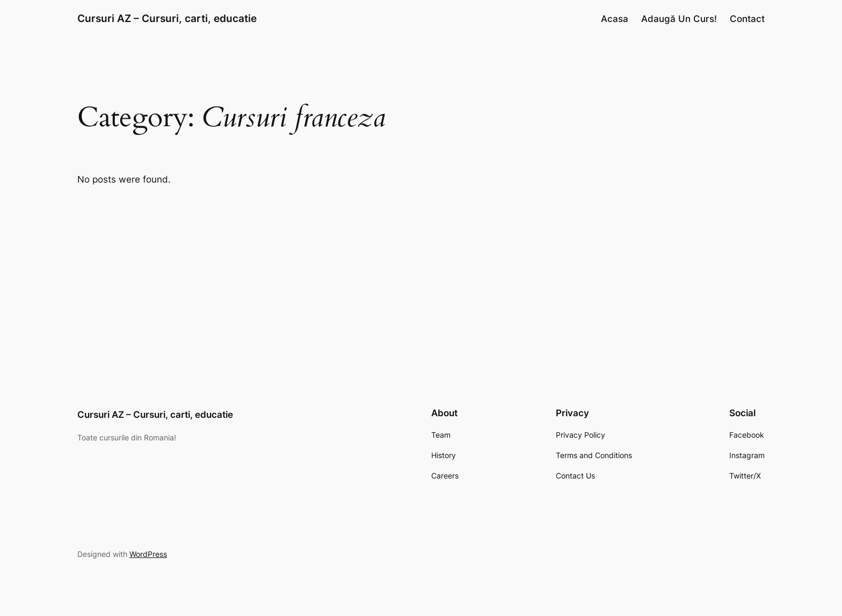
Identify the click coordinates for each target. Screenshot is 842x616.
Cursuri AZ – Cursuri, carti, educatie (167, 18)
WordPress (148, 554)
